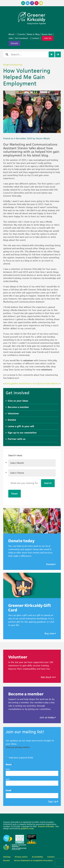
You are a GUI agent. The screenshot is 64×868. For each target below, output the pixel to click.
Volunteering (16, 65)
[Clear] (52, 54)
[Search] (58, 54)
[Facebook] (32, 3)
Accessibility (37, 857)
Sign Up (52, 802)
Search (48, 483)
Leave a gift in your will (21, 426)
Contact (51, 857)
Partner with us (17, 439)
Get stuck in (48, 677)
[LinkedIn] (28, 3)
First (8, 769)
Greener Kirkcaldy (32, 17)
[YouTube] (41, 3)
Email (9, 790)
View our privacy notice (18, 747)
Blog (5, 65)
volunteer (28, 360)
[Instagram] (37, 3)
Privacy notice (21, 857)
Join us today (48, 717)
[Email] (23, 3)
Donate (12, 420)
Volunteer (13, 413)
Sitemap (7, 857)
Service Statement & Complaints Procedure (33, 860)
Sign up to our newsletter (22, 433)
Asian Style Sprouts (49, 383)
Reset (15, 494)
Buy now (50, 633)
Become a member (18, 407)
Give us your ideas (18, 401)
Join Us (48, 38)
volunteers (47, 370)
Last (8, 779)
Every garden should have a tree (21, 383)
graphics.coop (27, 828)
